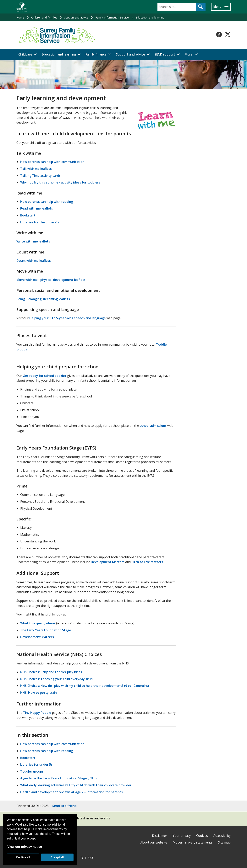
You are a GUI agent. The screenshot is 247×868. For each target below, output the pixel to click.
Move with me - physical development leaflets (51, 280)
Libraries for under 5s (36, 764)
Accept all (57, 857)
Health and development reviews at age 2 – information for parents (71, 792)
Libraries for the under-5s (40, 222)
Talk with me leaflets (36, 169)
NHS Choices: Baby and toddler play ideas (51, 672)
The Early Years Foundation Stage (46, 630)
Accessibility (222, 836)
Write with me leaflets (33, 241)
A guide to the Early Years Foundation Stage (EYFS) (58, 778)
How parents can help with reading (47, 202)
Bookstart (28, 215)
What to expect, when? (38, 623)
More (192, 54)
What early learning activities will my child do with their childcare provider (76, 785)
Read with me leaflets (37, 208)
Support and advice (76, 17)
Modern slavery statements (193, 842)
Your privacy (182, 836)
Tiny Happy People (37, 713)
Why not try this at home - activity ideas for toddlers (60, 182)
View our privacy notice (25, 847)
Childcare (25, 54)
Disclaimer (160, 836)
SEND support (165, 54)
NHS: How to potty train (38, 693)
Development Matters (108, 562)
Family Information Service (112, 17)
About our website (154, 842)
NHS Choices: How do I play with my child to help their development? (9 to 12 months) (85, 686)
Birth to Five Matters (147, 562)
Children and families (44, 17)
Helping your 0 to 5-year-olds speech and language (68, 318)
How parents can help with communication (52, 162)
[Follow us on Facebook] (219, 35)
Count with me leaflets (34, 261)
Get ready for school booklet (45, 376)
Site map (224, 842)
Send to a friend (64, 806)
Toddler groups (32, 771)
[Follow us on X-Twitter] (228, 35)
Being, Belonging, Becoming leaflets (43, 299)
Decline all (23, 857)
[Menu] (221, 7)
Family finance (96, 54)
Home (20, 17)
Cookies (202, 836)
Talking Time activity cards (40, 176)
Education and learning (150, 17)
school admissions (153, 426)
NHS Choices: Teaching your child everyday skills (56, 679)
